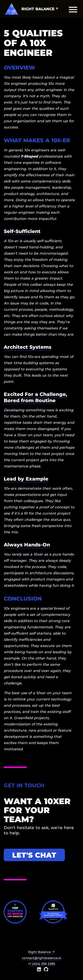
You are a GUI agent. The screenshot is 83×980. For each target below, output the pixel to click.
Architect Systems (28, 347)
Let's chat (34, 855)
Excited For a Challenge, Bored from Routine (35, 397)
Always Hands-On (27, 545)
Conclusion (23, 599)
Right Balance (41, 952)
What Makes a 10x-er (37, 140)
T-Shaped (29, 156)
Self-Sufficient (22, 231)
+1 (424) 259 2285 (42, 964)
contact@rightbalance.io (42, 958)
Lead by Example (26, 479)
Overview (19, 68)
